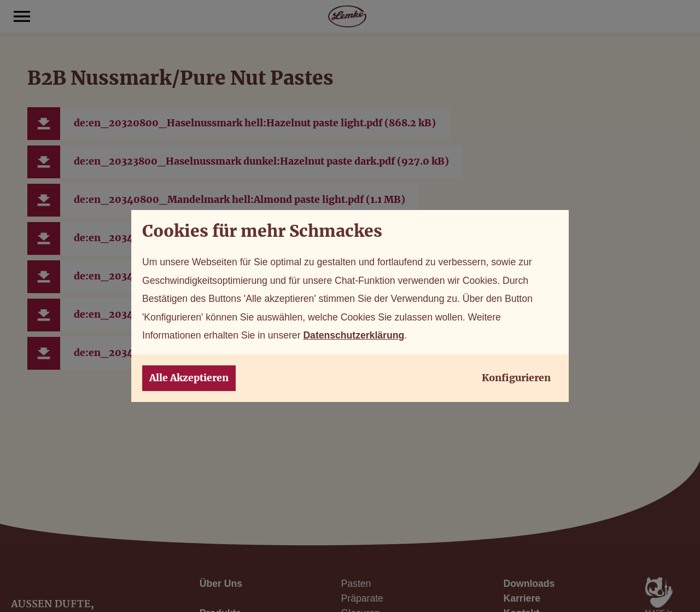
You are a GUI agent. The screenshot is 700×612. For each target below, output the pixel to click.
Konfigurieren (516, 378)
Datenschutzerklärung (354, 335)
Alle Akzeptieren (189, 378)
